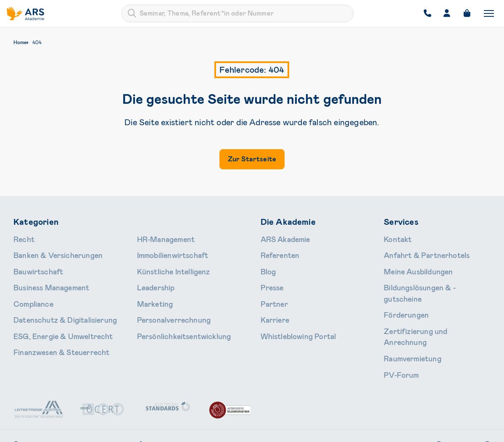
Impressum (408, 430)
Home (20, 42)
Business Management (44, 280)
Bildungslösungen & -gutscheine (428, 280)
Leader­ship (152, 280)
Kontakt (395, 238)
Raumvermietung (407, 321)
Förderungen (402, 294)
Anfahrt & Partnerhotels (418, 252)
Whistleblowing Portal (291, 321)
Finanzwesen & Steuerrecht (52, 335)
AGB (334, 430)
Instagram (417, 404)
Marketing (151, 294)
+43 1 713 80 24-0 (167, 404)
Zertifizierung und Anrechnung (426, 308)
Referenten (276, 252)
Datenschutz (367, 430)
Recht (22, 238)
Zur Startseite (252, 159)
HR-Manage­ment (160, 238)
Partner (271, 294)
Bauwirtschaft (34, 266)
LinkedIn (467, 404)
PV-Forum (398, 335)
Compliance (29, 294)
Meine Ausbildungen (411, 266)
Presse (270, 280)
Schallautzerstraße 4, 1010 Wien (69, 404)
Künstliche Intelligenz (166, 266)
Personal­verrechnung (166, 308)
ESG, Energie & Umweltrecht (53, 321)
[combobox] (237, 13)
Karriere (272, 308)
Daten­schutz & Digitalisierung (55, 308)
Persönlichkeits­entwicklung (175, 321)
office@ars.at (237, 404)
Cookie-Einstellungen (462, 430)
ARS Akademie (281, 238)
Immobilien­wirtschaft (166, 252)
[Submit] (132, 13)
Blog (267, 266)
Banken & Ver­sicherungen (49, 252)
